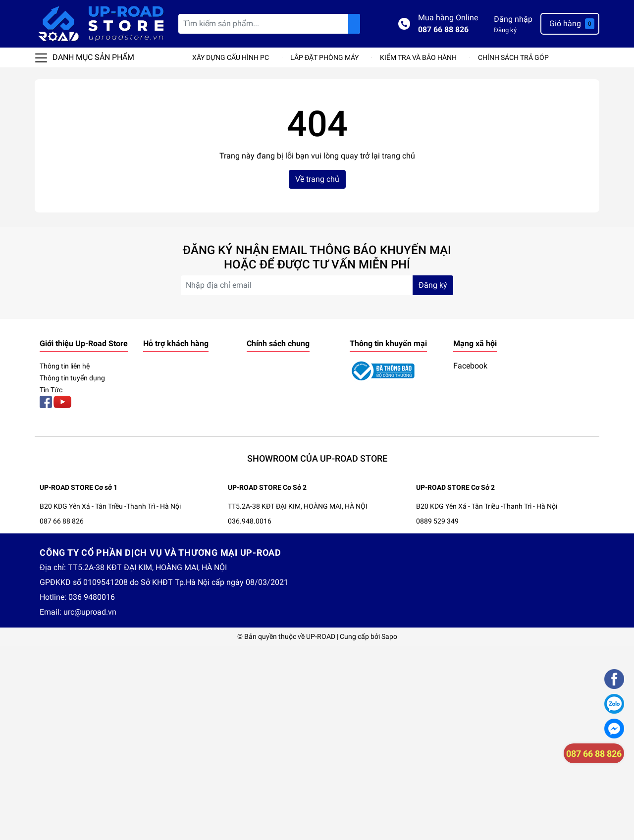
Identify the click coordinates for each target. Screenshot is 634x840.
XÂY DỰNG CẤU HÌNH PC (231, 57)
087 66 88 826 (443, 29)
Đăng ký (505, 30)
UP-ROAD (321, 636)
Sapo (389, 636)
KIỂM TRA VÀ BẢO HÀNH (418, 57)
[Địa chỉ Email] (317, 285)
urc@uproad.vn (90, 612)
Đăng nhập (513, 19)
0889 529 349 (437, 521)
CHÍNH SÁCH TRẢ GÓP (513, 57)
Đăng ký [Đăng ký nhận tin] (433, 285)
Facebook (470, 366)
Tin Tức (51, 390)
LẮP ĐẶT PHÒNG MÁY (324, 57)
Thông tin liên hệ (65, 366)
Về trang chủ (317, 179)
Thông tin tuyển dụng (72, 378)
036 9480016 (92, 597)
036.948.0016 (250, 521)
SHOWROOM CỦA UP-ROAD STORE (317, 458)
